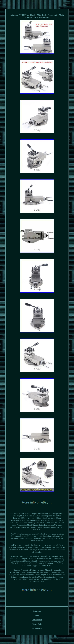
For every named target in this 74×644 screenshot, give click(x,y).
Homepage (37, 611)
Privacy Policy (37, 624)
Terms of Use (37, 628)
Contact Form (37, 620)
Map (37, 615)
